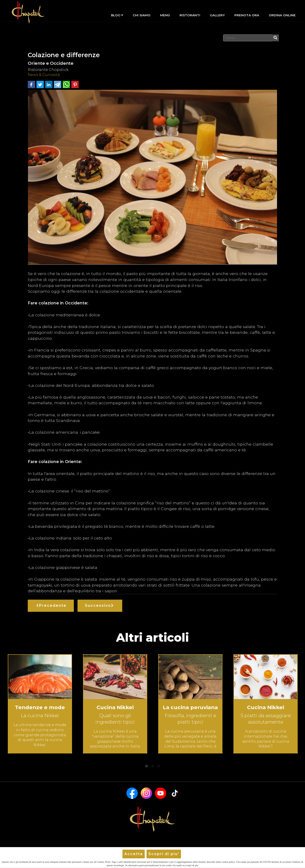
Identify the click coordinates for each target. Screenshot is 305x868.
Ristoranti (190, 15)
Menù (165, 15)
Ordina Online (282, 15)
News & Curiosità (44, 75)
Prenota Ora (247, 15)
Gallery (217, 15)
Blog (117, 15)
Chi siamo (142, 15)
